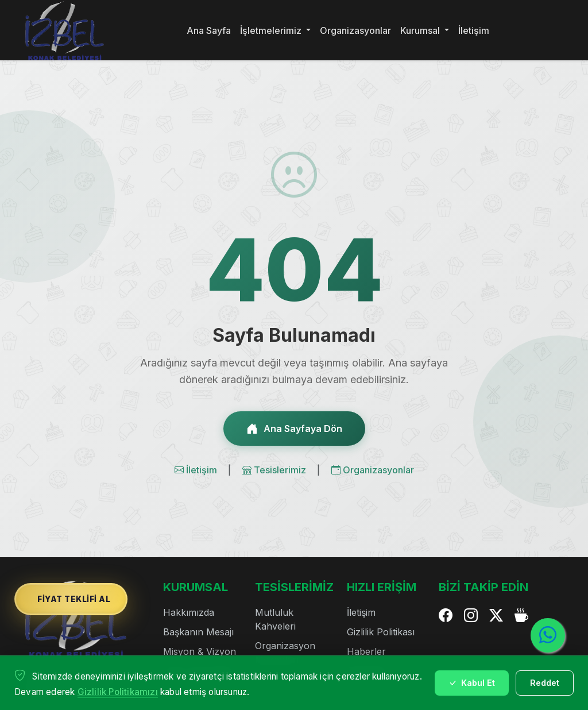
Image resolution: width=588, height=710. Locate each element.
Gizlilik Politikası (381, 632)
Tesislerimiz (275, 470)
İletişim (474, 30)
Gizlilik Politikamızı (118, 692)
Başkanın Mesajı (198, 632)
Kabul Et (472, 683)
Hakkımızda (189, 612)
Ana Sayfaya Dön (294, 429)
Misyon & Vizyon (200, 651)
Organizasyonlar (355, 30)
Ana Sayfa (209, 30)
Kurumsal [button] (421, 30)
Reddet (545, 683)
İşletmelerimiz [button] (272, 30)
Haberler (366, 651)
